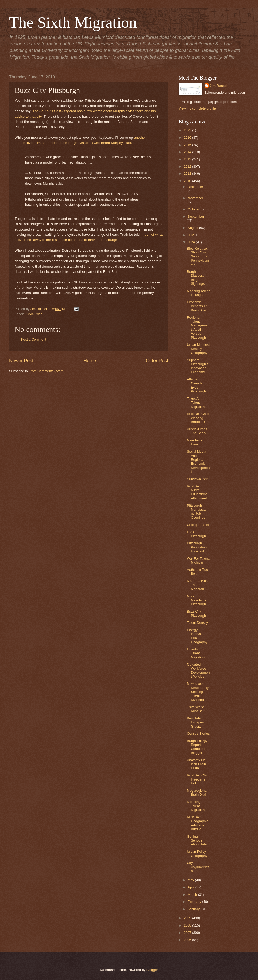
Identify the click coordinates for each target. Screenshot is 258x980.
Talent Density (197, 623)
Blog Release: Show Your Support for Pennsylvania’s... (198, 256)
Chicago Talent (198, 525)
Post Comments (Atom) (47, 371)
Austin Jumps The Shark (197, 431)
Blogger (152, 970)
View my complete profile (197, 108)
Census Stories (198, 733)
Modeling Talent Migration (196, 806)
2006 (188, 940)
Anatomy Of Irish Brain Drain (196, 764)
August (193, 228)
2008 (188, 925)
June (192, 242)
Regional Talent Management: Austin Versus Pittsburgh (198, 328)
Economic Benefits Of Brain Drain (197, 306)
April (191, 887)
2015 (188, 145)
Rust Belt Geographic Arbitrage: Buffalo (198, 823)
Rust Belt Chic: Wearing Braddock (198, 418)
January (194, 909)
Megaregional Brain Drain (197, 793)
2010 (188, 181)
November (195, 198)
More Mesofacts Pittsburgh (196, 600)
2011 (188, 174)
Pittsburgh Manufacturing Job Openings (198, 512)
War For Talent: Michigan (198, 560)
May (191, 880)
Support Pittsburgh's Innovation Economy (198, 366)
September (196, 217)
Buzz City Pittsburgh (196, 613)
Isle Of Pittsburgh (196, 534)
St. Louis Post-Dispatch (58, 111)
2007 (188, 933)
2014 (188, 152)
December (195, 187)
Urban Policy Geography (197, 854)
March (193, 895)
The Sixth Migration (73, 22)
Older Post (157, 361)
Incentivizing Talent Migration (196, 653)
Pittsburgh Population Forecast (197, 547)
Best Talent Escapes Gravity (195, 722)
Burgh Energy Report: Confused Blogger (197, 747)
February (195, 902)
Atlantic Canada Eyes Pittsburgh (196, 385)
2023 (188, 130)
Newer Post (21, 361)
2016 (188, 138)
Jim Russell (219, 86)
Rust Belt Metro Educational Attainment (198, 492)
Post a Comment (34, 339)
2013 (188, 159)
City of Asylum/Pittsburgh (198, 867)
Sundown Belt (197, 479)
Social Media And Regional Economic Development (198, 462)
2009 (188, 918)
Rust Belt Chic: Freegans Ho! (198, 779)
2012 (188, 167)
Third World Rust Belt (196, 709)
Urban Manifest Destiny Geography (198, 349)
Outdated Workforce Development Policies (198, 670)
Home (90, 361)
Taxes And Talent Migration (196, 403)
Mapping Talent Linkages (198, 293)
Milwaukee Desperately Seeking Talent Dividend (198, 692)
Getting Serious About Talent (198, 840)
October (194, 209)
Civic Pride (34, 314)
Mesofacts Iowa (195, 442)
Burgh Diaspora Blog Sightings (196, 278)
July (191, 235)
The (36, 111)
